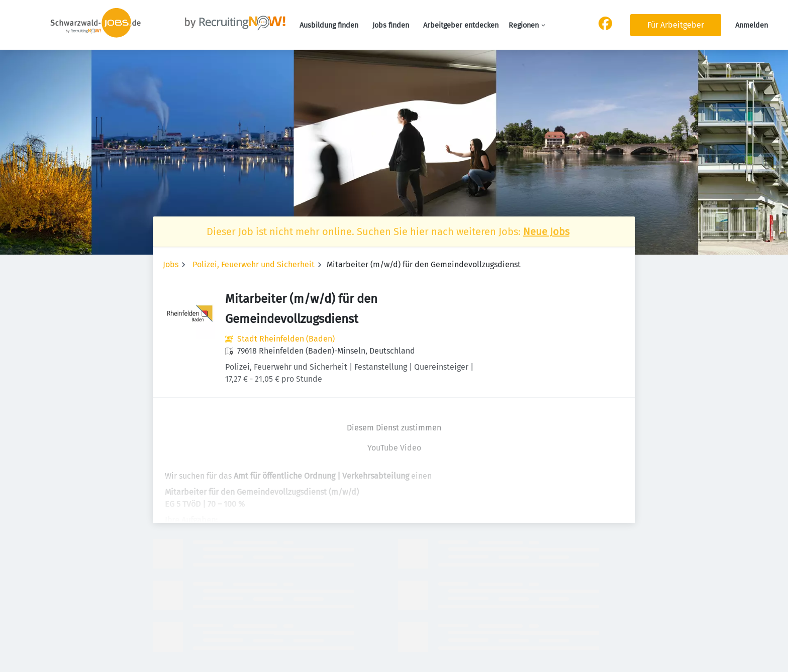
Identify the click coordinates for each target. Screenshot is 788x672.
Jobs (171, 264)
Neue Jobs (546, 232)
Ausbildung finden (329, 25)
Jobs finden (391, 25)
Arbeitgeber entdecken (461, 25)
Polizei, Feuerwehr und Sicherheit (254, 264)
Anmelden (752, 25)
